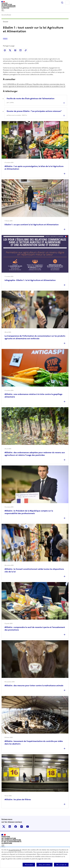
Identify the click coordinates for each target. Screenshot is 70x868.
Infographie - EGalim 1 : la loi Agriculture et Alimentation (30, 280)
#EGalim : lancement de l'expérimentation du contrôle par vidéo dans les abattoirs (34, 742)
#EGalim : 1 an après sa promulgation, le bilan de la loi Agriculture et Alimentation (34, 168)
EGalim (5, 39)
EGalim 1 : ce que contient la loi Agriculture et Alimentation (32, 225)
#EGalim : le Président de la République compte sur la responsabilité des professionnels (29, 512)
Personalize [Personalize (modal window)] (29, 865)
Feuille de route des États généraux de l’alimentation (31, 99)
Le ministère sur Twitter (4, 827)
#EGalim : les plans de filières (18, 799)
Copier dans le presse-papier (26, 50)
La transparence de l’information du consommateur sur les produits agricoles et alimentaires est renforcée (35, 337)
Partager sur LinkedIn (15, 50)
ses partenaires (14, 850)
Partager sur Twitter (10, 50)
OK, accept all (61, 865)
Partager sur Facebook (5, 50)
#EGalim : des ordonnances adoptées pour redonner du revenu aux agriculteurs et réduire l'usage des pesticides (35, 454)
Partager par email (20, 50)
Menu (67, 3)
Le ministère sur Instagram (22, 827)
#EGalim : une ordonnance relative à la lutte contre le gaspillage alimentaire (33, 396)
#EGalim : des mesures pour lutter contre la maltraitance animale (34, 686)
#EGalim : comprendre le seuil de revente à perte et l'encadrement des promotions (35, 629)
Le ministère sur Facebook (16, 827)
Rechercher (62, 3)
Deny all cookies (44, 865)
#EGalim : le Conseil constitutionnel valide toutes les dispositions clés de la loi (34, 570)
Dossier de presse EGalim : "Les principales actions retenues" (34, 111)
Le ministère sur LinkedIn (10, 827)
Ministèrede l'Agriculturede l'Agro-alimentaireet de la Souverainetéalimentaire (8, 6)
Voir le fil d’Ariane (6, 15)
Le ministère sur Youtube (28, 827)
